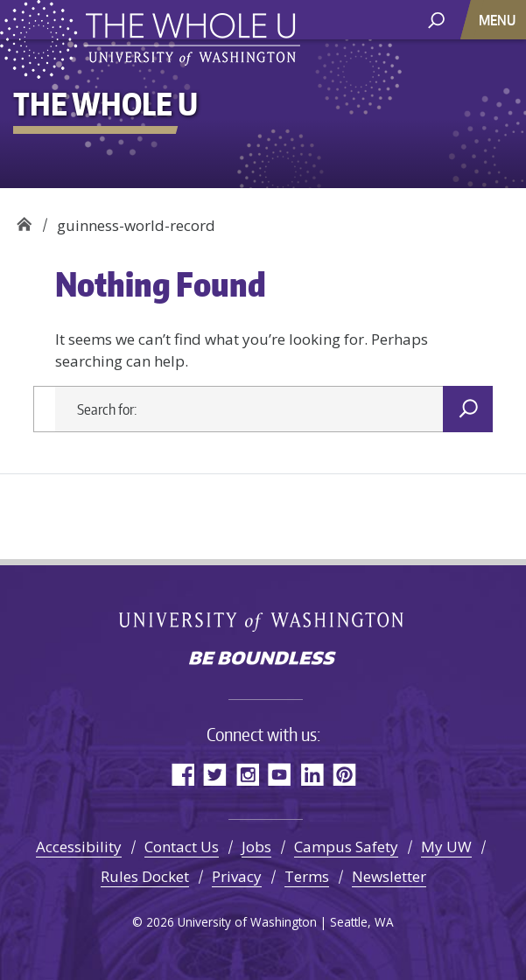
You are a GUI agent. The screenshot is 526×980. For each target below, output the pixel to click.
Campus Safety (346, 847)
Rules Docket (145, 876)
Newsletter (389, 876)
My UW (446, 847)
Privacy (237, 876)
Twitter (215, 774)
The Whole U (24, 219)
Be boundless (263, 660)
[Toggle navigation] (499, 20)
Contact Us (182, 847)
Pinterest (344, 774)
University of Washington (263, 620)
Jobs (256, 847)
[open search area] (436, 19)
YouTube (280, 774)
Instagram (247, 774)
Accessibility (79, 847)
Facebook (182, 774)
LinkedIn (312, 774)
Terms (307, 876)
